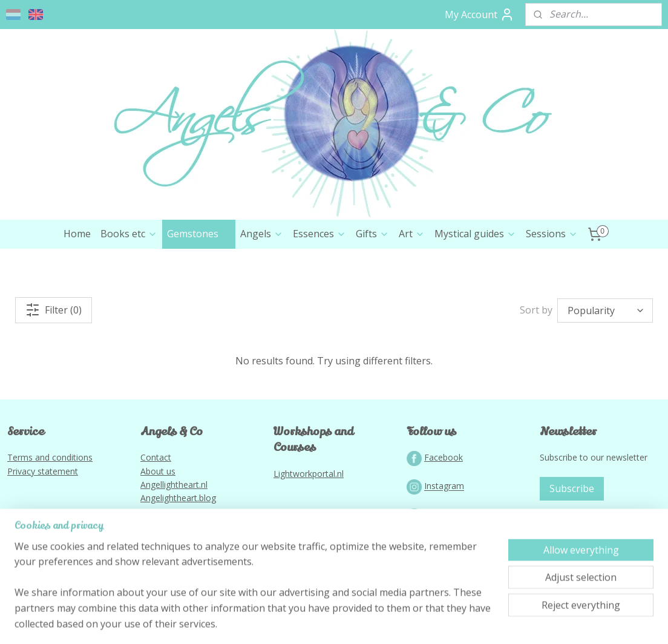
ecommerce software (355, 622)
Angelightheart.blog (178, 549)
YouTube (442, 566)
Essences (319, 285)
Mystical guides (475, 285)
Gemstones (199, 285)
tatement (60, 523)
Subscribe (572, 540)
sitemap (282, 622)
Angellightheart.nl (174, 536)
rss (307, 622)
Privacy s (25, 523)
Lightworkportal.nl (309, 525)
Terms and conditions (50, 509)
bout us (161, 523)
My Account (480, 15)
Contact (156, 509)
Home (77, 285)
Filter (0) (54, 361)
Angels (262, 285)
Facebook (444, 509)
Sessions (552, 285)
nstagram (445, 538)
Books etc (129, 285)
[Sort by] (605, 362)
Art (412, 285)
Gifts (372, 285)
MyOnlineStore (462, 622)
